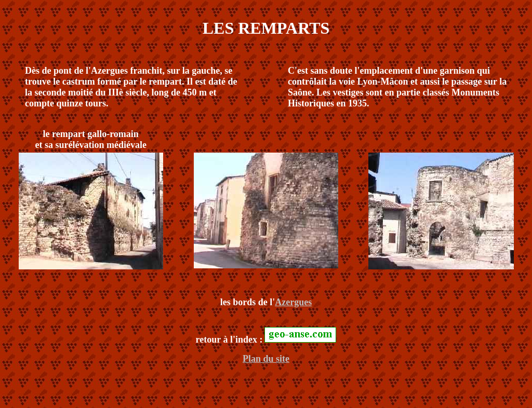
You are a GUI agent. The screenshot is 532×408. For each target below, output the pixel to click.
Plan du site (266, 359)
